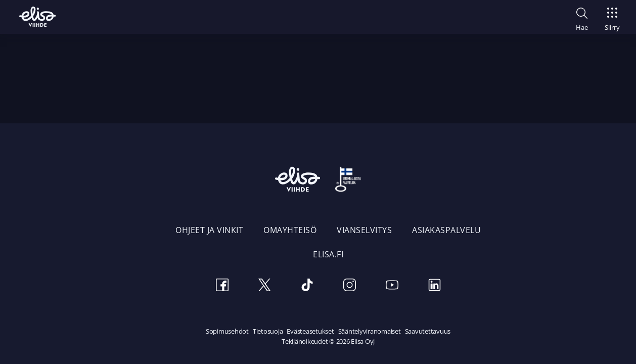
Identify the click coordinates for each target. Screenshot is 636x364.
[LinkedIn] (434, 286)
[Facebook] (222, 286)
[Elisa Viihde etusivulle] (37, 17)
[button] (582, 18)
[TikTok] (307, 286)
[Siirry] (612, 16)
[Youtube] (392, 286)
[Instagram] (349, 286)
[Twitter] (264, 286)
